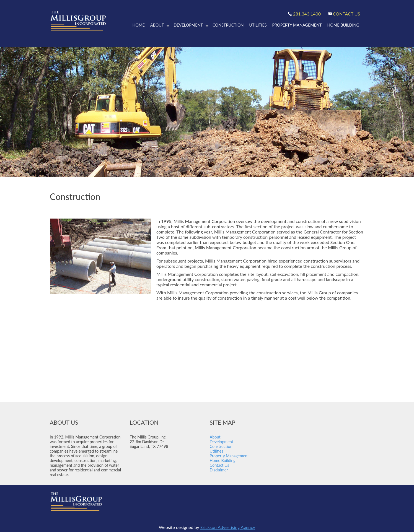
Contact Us (219, 465)
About (160, 25)
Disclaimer (219, 470)
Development (191, 25)
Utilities (258, 25)
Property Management (297, 25)
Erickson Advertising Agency (228, 527)
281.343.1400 (307, 14)
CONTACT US (347, 14)
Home (139, 25)
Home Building (343, 25)
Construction (228, 25)
